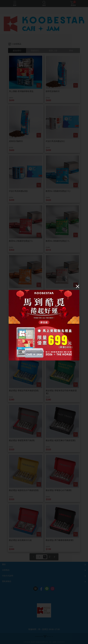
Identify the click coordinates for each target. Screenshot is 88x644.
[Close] (78, 286)
